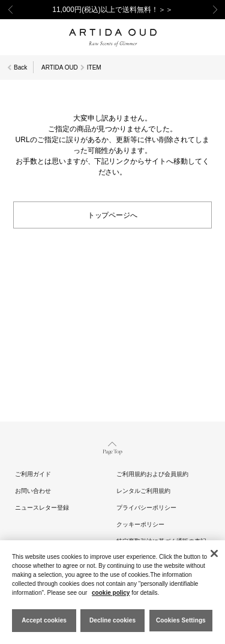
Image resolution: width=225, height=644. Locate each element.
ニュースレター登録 (42, 508)
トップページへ (113, 214)
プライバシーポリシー (146, 508)
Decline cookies (112, 620)
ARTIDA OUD (60, 67)
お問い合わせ (33, 491)
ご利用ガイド (33, 474)
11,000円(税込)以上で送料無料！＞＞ (112, 10)
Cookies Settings (181, 620)
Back (20, 67)
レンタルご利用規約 (143, 491)
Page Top (112, 447)
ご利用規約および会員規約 (152, 474)
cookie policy (111, 593)
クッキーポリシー (140, 524)
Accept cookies (44, 620)
